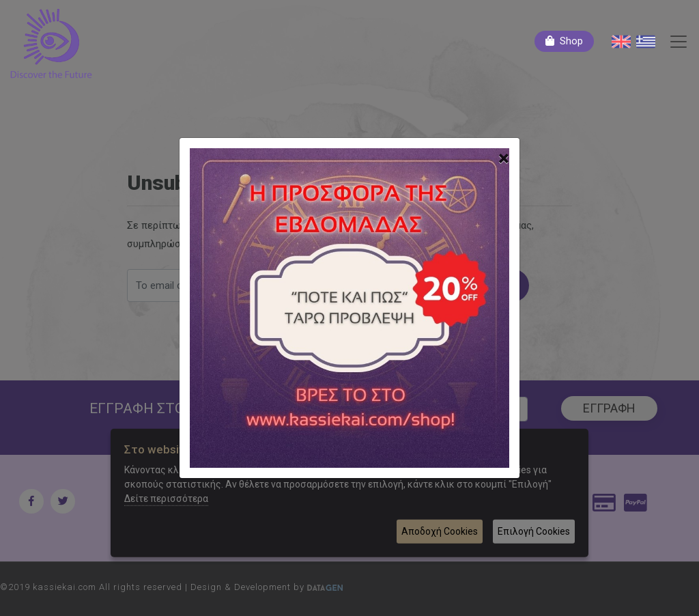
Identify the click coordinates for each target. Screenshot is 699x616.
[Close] (504, 158)
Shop (571, 41)
